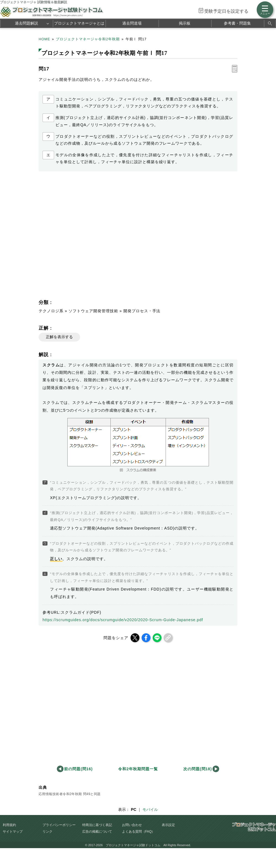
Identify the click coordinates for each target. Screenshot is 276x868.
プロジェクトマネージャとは (79, 23)
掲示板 (185, 23)
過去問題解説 (26, 23)
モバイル (150, 809)
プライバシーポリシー (59, 825)
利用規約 (9, 825)
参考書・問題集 (237, 23)
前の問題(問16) (78, 769)
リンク (47, 832)
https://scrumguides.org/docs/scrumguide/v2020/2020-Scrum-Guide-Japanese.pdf (123, 620)
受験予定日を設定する (226, 11)
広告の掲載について (97, 832)
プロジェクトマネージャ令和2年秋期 (88, 39)
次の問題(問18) (198, 769)
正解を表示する (59, 337)
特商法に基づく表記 (97, 825)
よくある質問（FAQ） (139, 832)
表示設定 (168, 825)
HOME (44, 39)
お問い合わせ (132, 825)
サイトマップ (13, 832)
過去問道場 (132, 23)
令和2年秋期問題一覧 (138, 769)
